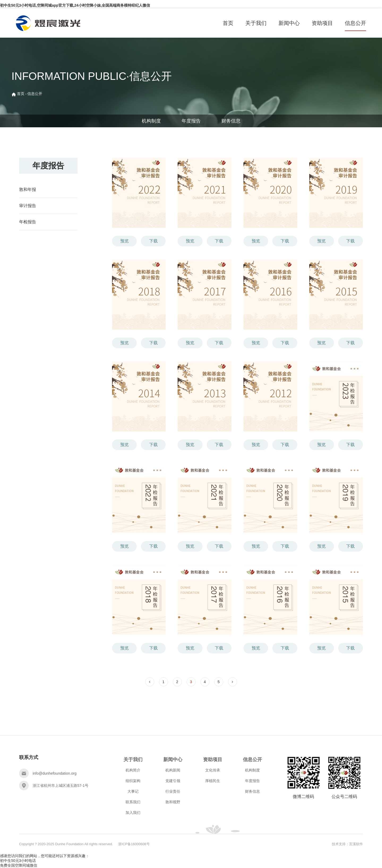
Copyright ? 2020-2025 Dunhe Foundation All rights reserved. (66, 844)
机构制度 (151, 121)
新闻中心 (289, 23)
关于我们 (256, 23)
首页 (228, 23)
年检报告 (28, 222)
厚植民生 (213, 781)
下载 (153, 241)
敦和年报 (28, 189)
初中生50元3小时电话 (18, 861)
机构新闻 (173, 770)
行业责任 (173, 791)
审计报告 (28, 206)
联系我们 (133, 802)
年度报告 (191, 121)
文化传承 (213, 770)
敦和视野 (173, 802)
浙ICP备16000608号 (134, 844)
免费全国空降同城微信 (19, 865)
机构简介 (133, 770)
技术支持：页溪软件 (347, 844)
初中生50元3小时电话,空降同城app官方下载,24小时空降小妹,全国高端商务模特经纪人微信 (75, 5)
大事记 (133, 791)
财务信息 (231, 121)
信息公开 (355, 23)
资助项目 (322, 23)
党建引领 (173, 781)
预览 (125, 241)
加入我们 (133, 813)
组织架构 (133, 781)
